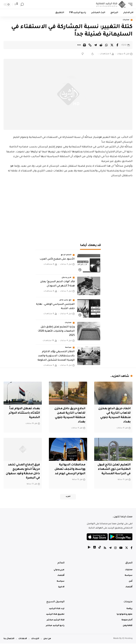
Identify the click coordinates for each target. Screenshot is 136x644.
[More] (79, 45)
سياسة (68, 348)
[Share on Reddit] (101, 45)
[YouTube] (121, 549)
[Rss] (105, 549)
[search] (22, 5)
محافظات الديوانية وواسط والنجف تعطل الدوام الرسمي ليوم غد (69, 469)
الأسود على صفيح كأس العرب (57, 259)
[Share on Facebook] (117, 45)
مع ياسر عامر (66, 300)
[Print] (84, 45)
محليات (126, 20)
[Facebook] (132, 549)
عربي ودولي (67, 278)
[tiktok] (100, 549)
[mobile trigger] (129, 4)
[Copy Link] (90, 45)
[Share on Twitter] (112, 45)
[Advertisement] (68, 208)
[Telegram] (110, 549)
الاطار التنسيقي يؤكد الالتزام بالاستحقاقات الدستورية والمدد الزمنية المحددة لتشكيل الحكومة (56, 356)
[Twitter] (127, 549)
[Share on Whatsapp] (106, 45)
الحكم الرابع (66, 255)
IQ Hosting (127, 639)
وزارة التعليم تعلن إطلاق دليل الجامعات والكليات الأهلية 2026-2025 (56, 331)
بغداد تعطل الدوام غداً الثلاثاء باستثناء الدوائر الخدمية (24, 413)
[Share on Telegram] (95, 45)
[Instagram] (115, 549)
